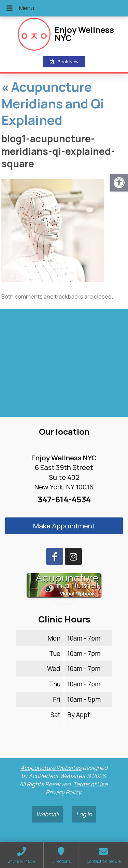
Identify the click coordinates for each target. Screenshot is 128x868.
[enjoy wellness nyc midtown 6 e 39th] (64, 366)
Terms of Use (90, 784)
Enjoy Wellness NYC (84, 34)
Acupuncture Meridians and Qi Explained (53, 103)
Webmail (47, 814)
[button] (119, 183)
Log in (84, 814)
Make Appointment (64, 526)
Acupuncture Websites (51, 768)
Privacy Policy (63, 792)
